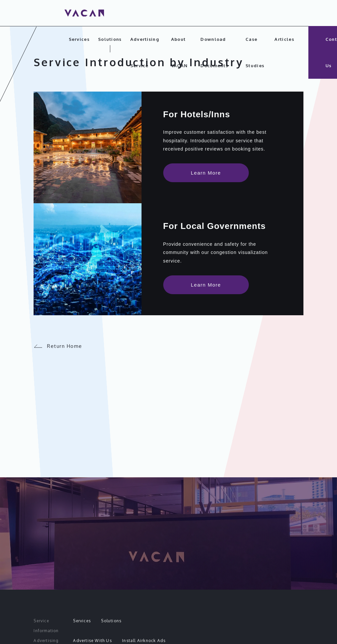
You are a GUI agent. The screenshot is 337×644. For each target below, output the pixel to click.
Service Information (46, 626)
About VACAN (180, 52)
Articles (284, 39)
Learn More (206, 174)
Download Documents (214, 52)
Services (79, 39)
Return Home (58, 356)
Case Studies (255, 52)
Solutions (110, 39)
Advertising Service (145, 52)
